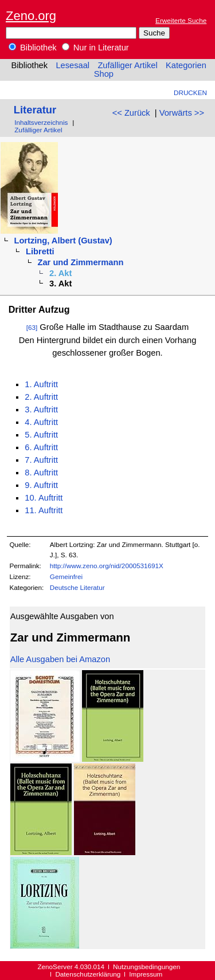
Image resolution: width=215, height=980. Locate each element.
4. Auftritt (41, 422)
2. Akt (60, 273)
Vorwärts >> (182, 113)
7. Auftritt (41, 460)
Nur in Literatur (95, 48)
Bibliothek (33, 48)
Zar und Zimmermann (81, 262)
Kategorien (186, 65)
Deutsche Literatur (77, 587)
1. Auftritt (41, 384)
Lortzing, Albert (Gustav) (63, 241)
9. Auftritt (41, 485)
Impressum (146, 974)
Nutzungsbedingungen (146, 967)
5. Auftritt (41, 435)
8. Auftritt (41, 473)
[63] (32, 327)
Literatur (35, 110)
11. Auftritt (44, 510)
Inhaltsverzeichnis (41, 122)
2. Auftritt (41, 397)
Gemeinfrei (66, 576)
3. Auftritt (41, 410)
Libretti (40, 251)
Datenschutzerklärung (88, 974)
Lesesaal (73, 65)
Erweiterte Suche (181, 20)
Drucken (190, 93)
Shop (104, 74)
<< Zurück (131, 113)
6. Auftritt (41, 447)
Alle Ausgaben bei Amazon (60, 659)
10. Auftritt (44, 498)
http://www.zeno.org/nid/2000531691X (107, 566)
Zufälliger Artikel (127, 65)
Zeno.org (31, 16)
